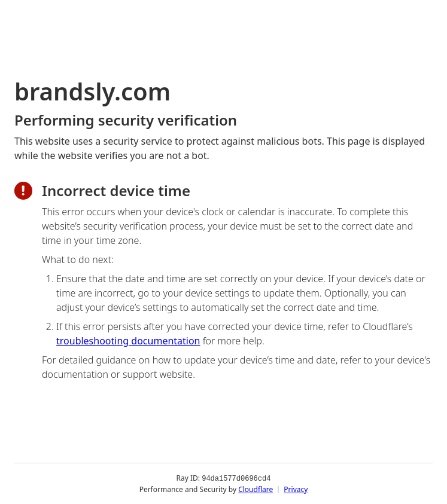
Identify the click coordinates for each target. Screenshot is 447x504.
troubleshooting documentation (128, 341)
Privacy (296, 489)
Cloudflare (256, 489)
